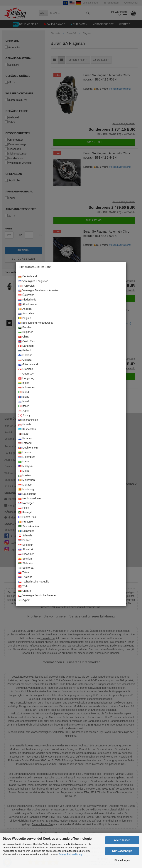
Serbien (25, 540)
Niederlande (27, 300)
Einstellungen (122, 860)
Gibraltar (25, 360)
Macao (24, 462)
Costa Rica (27, 341)
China (24, 337)
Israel (24, 402)
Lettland (25, 443)
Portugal (25, 513)
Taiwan (24, 572)
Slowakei (26, 550)
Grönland (26, 369)
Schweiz (25, 536)
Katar (23, 434)
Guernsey (26, 374)
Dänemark (26, 346)
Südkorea (26, 568)
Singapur (26, 545)
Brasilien (25, 328)
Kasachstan (27, 429)
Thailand (25, 577)
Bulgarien (26, 332)
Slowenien (26, 554)
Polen (24, 508)
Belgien (25, 318)
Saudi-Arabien (29, 526)
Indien (24, 383)
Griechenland (28, 365)
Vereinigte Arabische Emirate (37, 596)
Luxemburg (27, 457)
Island (24, 397)
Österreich (26, 295)
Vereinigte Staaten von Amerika (38, 291)
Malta (24, 471)
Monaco (25, 485)
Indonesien (27, 388)
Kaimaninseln (28, 420)
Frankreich (27, 286)
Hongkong (26, 378)
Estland (25, 351)
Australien (26, 314)
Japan (24, 411)
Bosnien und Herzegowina (35, 323)
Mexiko (24, 476)
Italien (24, 406)
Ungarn (25, 591)
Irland (24, 392)
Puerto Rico (27, 517)
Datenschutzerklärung (70, 854)
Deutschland (28, 277)
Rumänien (26, 522)
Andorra (25, 309)
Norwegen (26, 503)
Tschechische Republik (34, 582)
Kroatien (25, 439)
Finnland (25, 355)
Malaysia (26, 466)
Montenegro (27, 489)
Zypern (24, 600)
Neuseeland (27, 494)
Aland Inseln (28, 304)
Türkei (24, 586)
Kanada (25, 425)
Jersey (24, 415)
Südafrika (26, 563)
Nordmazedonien (30, 499)
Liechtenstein (28, 448)
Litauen (25, 452)
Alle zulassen (122, 840)
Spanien (25, 559)
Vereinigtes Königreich (33, 281)
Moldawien (27, 480)
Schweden (26, 531)
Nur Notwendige (122, 851)
